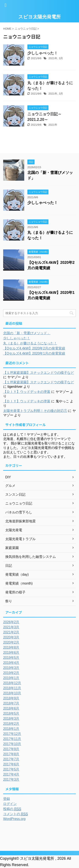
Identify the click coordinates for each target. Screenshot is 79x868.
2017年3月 (11, 779)
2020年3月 (11, 637)
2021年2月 (11, 632)
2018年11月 (12, 688)
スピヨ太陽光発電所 (39, 17)
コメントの (15, 814)
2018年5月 (11, 713)
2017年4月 (11, 774)
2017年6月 (11, 764)
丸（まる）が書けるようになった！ (30, 343)
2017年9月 (11, 749)
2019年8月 (11, 647)
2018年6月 (11, 708)
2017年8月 (11, 754)
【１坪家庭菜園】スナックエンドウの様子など (39, 373)
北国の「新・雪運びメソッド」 (27, 333)
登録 (7, 799)
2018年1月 (11, 729)
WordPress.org (14, 819)
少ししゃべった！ (43, 53)
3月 (61, 58)
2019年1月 (11, 678)
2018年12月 (12, 683)
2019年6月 (11, 653)
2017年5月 (11, 769)
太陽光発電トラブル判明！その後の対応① (35, 411)
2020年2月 (11, 642)
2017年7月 (11, 759)
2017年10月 (12, 744)
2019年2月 (11, 673)
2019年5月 (11, 658)
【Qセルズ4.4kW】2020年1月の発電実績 (34, 353)
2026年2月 (11, 622)
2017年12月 (12, 734)
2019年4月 (11, 663)
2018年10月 (12, 693)
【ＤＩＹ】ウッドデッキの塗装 (27, 392)
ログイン (10, 804)
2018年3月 (11, 719)
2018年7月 (11, 703)
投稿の (12, 809)
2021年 (53, 58)
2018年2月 (11, 724)
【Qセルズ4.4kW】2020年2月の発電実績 (34, 348)
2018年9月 (11, 698)
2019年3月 (11, 668)
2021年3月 (11, 627)
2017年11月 (12, 739)
